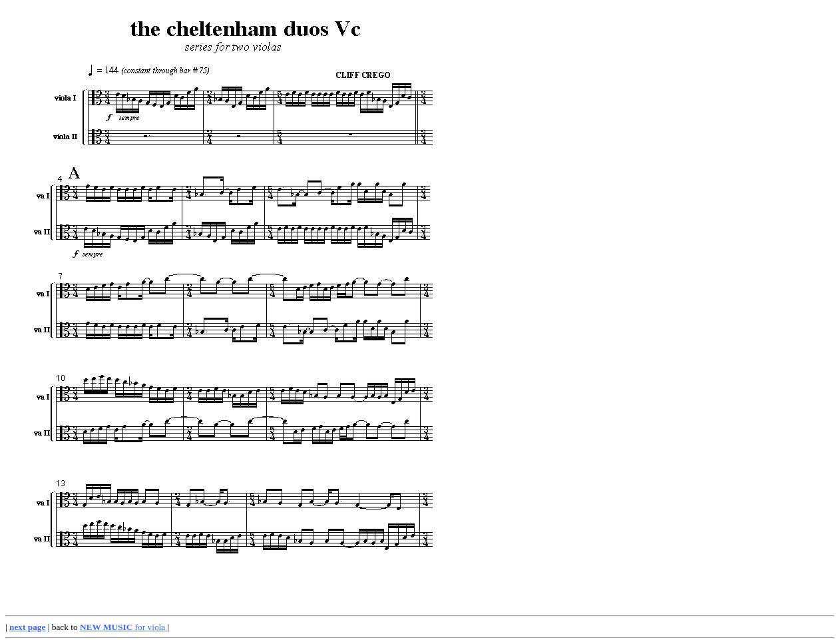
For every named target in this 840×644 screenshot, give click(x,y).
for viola (124, 627)
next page (27, 627)
